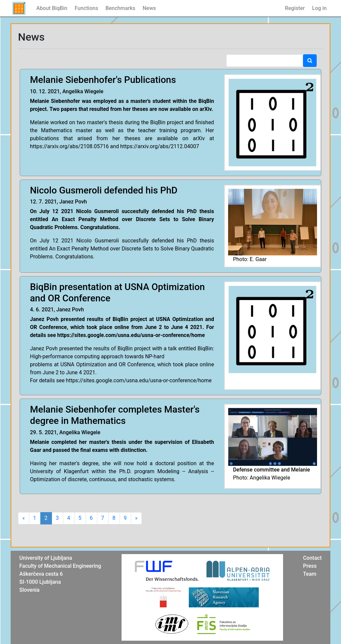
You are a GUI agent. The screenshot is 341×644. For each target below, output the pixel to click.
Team (310, 574)
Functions (86, 8)
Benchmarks (121, 8)
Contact (312, 558)
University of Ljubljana (46, 558)
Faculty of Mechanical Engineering (60, 566)
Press (310, 566)
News (149, 8)
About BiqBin (52, 8)
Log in (319, 8)
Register (295, 8)
